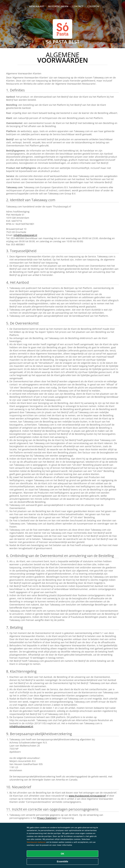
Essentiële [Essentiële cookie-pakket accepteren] (62, 861)
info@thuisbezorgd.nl (25, 235)
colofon (93, 6)
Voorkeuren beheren (36, 842)
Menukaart (37, 6)
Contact (78, 6)
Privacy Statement (47, 818)
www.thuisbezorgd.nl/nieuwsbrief (87, 796)
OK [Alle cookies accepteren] (63, 854)
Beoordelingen (58, 6)
